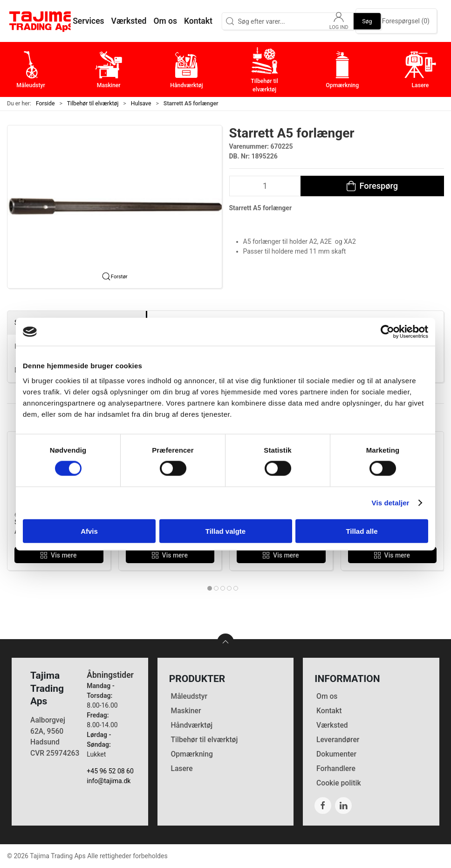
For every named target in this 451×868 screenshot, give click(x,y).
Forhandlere (336, 768)
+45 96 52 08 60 (110, 771)
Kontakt (329, 711)
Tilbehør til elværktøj (93, 103)
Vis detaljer (391, 503)
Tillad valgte (225, 531)
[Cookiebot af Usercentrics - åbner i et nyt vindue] (387, 332)
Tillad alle (362, 531)
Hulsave (141, 103)
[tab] (210, 588)
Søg (367, 21)
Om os (327, 696)
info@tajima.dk (109, 781)
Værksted (332, 725)
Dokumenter (336, 754)
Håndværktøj (191, 725)
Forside (45, 103)
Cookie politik (339, 783)
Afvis (89, 531)
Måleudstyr (189, 696)
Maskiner (186, 711)
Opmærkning (192, 754)
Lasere (181, 768)
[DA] (42, 21)
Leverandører (338, 740)
